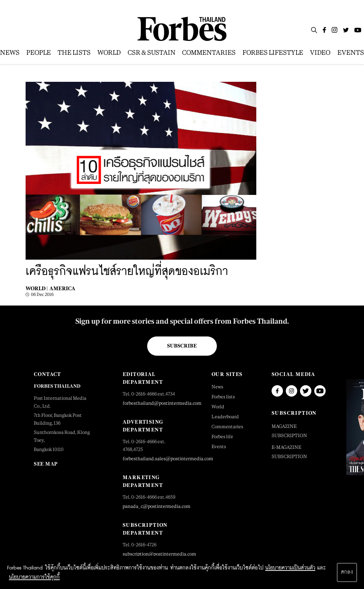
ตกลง (347, 572)
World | (37, 288)
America (62, 288)
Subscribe (182, 346)
